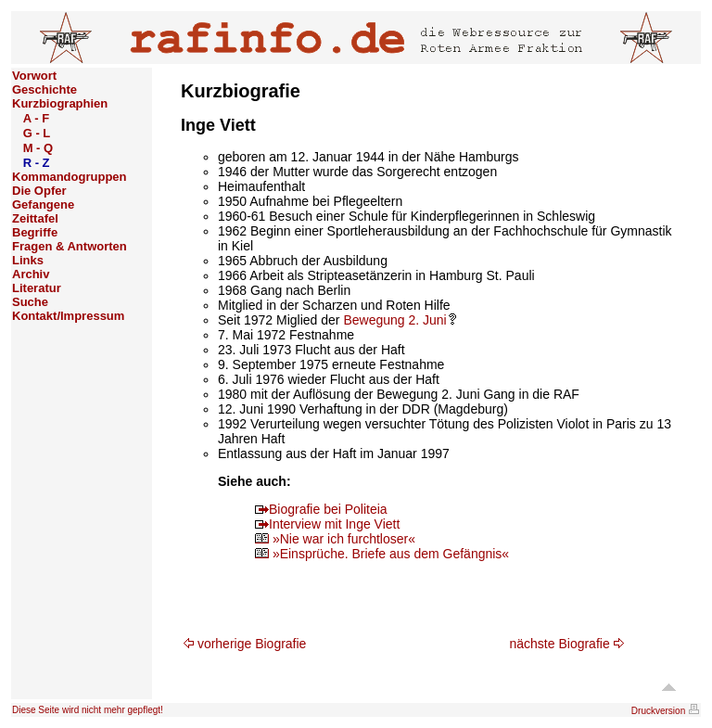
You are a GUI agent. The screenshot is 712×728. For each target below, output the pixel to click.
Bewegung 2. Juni (399, 320)
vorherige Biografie (245, 644)
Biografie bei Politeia (321, 509)
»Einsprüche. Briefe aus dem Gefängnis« (382, 554)
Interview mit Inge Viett (327, 524)
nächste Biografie (567, 644)
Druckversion (666, 711)
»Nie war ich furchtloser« (335, 539)
